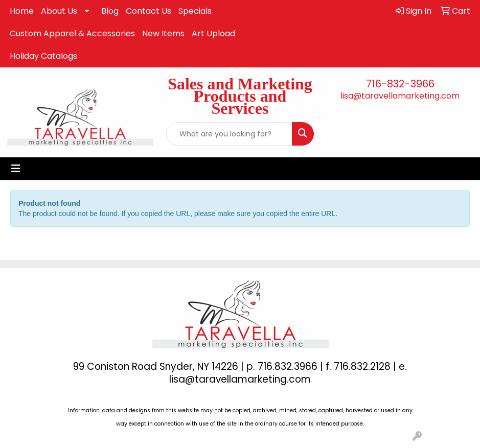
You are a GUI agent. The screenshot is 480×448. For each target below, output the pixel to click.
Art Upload (213, 33)
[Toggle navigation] (16, 169)
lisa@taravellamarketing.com (400, 96)
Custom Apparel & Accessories (72, 33)
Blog (110, 11)
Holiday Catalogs (43, 56)
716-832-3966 (400, 84)
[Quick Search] (229, 134)
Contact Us (148, 11)
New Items (163, 33)
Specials (195, 11)
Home (22, 11)
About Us (59, 11)
